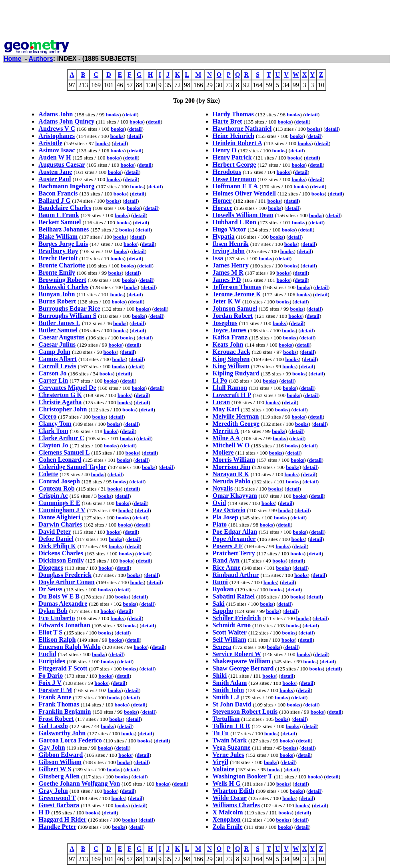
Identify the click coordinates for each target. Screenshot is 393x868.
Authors (41, 59)
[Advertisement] (197, 21)
